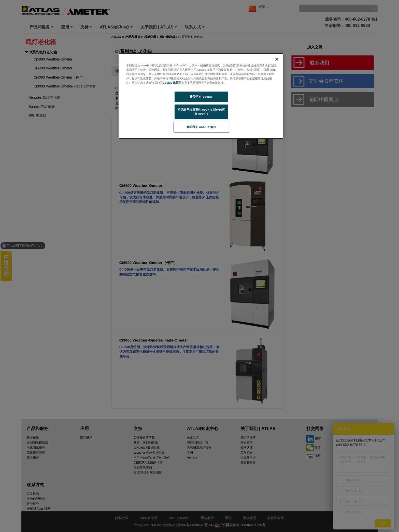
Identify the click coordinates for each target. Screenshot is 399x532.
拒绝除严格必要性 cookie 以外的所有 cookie (201, 112)
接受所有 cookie (201, 97)
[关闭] (277, 59)
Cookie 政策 (171, 83)
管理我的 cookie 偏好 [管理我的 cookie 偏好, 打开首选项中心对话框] (201, 127)
